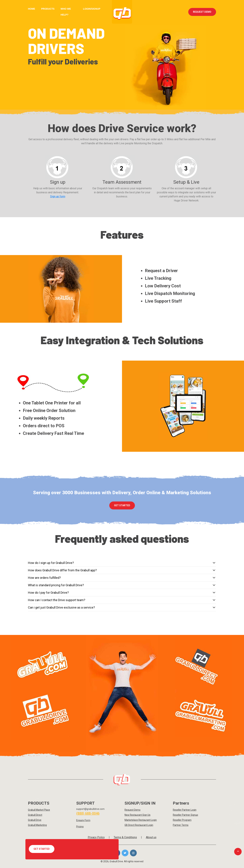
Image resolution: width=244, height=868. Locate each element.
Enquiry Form (83, 820)
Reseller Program (182, 820)
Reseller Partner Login (185, 810)
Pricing (80, 827)
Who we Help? (66, 12)
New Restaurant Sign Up (138, 815)
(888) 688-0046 (88, 813)
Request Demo (202, 12)
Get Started (42, 849)
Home (32, 9)
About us (151, 837)
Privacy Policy (96, 837)
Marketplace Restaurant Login (141, 820)
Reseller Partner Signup (185, 815)
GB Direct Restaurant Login (139, 825)
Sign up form (58, 196)
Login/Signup (92, 9)
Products (48, 9)
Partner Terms (181, 825)
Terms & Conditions (125, 837)
